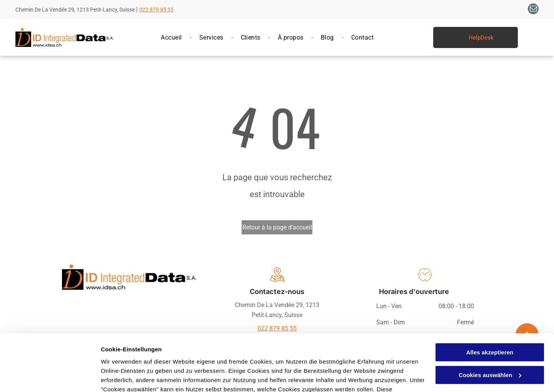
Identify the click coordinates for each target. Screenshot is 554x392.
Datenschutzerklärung (133, 356)
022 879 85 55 (156, 10)
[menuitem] (172, 38)
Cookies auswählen (128, 377)
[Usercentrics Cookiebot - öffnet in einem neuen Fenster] (50, 377)
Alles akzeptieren (490, 301)
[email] (533, 10)
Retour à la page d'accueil (277, 227)
